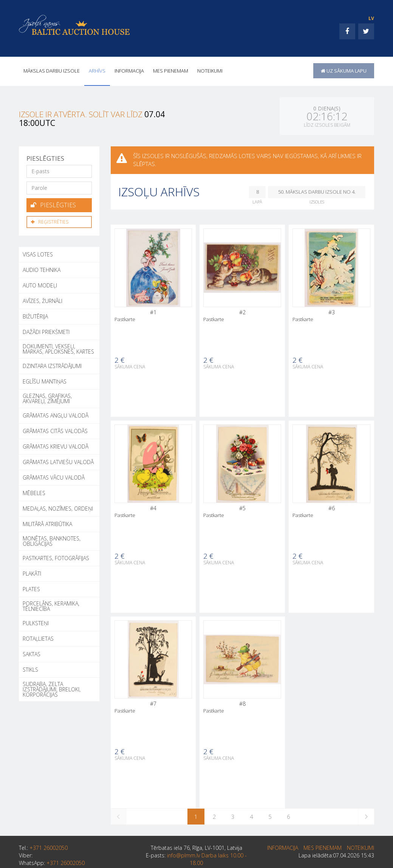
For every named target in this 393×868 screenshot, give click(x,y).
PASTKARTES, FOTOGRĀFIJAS (56, 558)
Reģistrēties (50, 222)
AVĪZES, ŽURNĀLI (43, 301)
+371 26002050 (49, 848)
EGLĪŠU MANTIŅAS (45, 381)
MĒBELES (34, 493)
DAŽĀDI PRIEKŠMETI (46, 332)
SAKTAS (32, 654)
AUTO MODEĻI (40, 285)
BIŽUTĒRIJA (35, 316)
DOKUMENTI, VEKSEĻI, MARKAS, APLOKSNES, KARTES (58, 349)
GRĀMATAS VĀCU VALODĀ (54, 477)
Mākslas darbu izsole (52, 71)
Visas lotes (38, 254)
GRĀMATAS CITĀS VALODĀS (55, 431)
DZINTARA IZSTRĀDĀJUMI (52, 366)
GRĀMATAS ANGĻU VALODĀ (56, 415)
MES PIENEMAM (171, 71)
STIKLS (30, 670)
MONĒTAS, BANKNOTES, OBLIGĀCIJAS (52, 541)
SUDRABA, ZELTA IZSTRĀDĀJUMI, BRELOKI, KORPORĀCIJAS (52, 689)
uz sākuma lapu (344, 71)
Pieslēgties (53, 205)
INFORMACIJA (129, 71)
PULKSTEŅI (36, 623)
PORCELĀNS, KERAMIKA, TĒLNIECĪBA (51, 606)
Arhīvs (97, 71)
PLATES (31, 589)
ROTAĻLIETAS (38, 639)
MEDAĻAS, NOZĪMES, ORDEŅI (58, 509)
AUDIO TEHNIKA (42, 270)
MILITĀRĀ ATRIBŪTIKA (47, 524)
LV (371, 18)
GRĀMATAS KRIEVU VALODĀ (56, 446)
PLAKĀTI (32, 574)
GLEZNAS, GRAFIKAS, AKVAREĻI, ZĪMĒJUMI (47, 398)
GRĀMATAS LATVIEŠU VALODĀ (58, 462)
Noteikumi (210, 71)
